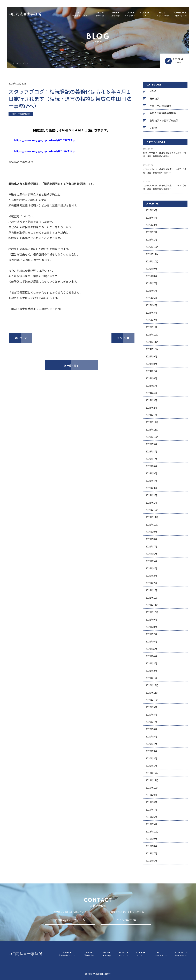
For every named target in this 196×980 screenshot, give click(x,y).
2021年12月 (152, 598)
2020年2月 (151, 758)
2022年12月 (152, 510)
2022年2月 (151, 583)
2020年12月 (152, 685)
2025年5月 (151, 298)
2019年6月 (151, 817)
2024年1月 (151, 415)
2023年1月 (151, 503)
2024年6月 (151, 378)
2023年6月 (151, 466)
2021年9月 (151, 620)
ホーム (15, 63)
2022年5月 (151, 561)
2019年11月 (152, 780)
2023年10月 (152, 437)
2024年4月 (151, 393)
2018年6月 (151, 861)
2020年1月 (151, 766)
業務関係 (154, 99)
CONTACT (180, 14)
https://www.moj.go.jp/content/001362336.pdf (46, 151)
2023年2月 (151, 495)
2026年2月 (151, 232)
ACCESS (145, 14)
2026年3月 (151, 225)
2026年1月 (151, 239)
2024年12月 (152, 334)
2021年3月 (151, 663)
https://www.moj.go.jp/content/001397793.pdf (46, 140)
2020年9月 (151, 707)
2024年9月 (151, 356)
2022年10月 (152, 525)
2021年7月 (151, 634)
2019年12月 (152, 773)
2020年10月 (152, 700)
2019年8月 (151, 802)
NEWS (153, 91)
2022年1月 (151, 590)
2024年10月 (152, 349)
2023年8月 (151, 451)
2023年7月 (151, 459)
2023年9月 (151, 444)
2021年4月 (151, 656)
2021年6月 (151, 641)
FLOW (100, 14)
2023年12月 (152, 422)
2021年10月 (152, 612)
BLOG (162, 14)
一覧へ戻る (71, 365)
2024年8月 (151, 364)
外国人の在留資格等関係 (163, 113)
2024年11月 (152, 342)
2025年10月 (152, 261)
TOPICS (130, 14)
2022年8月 (151, 539)
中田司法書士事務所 (25, 14)
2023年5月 (151, 473)
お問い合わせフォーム (70, 920)
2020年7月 (151, 722)
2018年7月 (151, 853)
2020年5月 (151, 736)
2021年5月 (151, 649)
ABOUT (81, 14)
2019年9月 (151, 795)
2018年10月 (152, 831)
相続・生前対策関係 (160, 106)
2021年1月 (151, 678)
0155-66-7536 (126, 920)
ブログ (25, 63)
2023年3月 (151, 488)
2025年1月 (151, 327)
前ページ (21, 338)
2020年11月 (152, 693)
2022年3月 (151, 576)
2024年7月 (151, 371)
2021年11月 (152, 605)
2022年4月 (151, 568)
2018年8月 (151, 846)
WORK (116, 14)
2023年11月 (152, 429)
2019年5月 (151, 824)
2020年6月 (151, 729)
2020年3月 (151, 751)
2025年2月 (151, 320)
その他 (153, 128)
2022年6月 (151, 554)
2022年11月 (152, 517)
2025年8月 (151, 276)
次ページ (123, 338)
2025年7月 (151, 283)
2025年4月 (151, 305)
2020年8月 (151, 715)
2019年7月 (151, 810)
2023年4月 (151, 481)
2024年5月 (151, 386)
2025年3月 (151, 313)
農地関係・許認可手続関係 (164, 121)
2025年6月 (151, 291)
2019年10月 (152, 788)
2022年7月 (151, 546)
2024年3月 (151, 400)
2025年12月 (152, 247)
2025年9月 (151, 269)
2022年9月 (151, 532)
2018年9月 (151, 839)
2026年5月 (151, 210)
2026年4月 (151, 218)
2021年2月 (151, 671)
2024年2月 (151, 408)
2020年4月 (151, 744)
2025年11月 (152, 254)
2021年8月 (151, 627)
